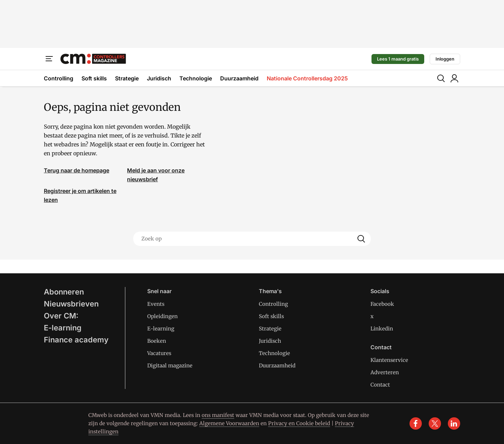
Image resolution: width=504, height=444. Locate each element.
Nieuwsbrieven (71, 304)
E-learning (63, 328)
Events (156, 304)
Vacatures (159, 353)
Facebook (382, 304)
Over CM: (61, 316)
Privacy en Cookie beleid (299, 423)
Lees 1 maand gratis (398, 59)
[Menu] (49, 59)
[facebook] (416, 423)
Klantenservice (389, 360)
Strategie (127, 78)
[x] (435, 423)
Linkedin (382, 329)
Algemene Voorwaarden (229, 423)
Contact (380, 385)
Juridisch (159, 78)
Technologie (196, 78)
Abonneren (64, 292)
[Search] (361, 239)
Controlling (59, 78)
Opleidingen (162, 316)
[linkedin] (454, 423)
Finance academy (76, 340)
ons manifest (218, 415)
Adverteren (385, 372)
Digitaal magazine (170, 365)
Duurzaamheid (239, 78)
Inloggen (445, 59)
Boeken (157, 341)
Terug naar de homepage (77, 170)
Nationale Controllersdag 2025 (307, 78)
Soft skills (94, 78)
